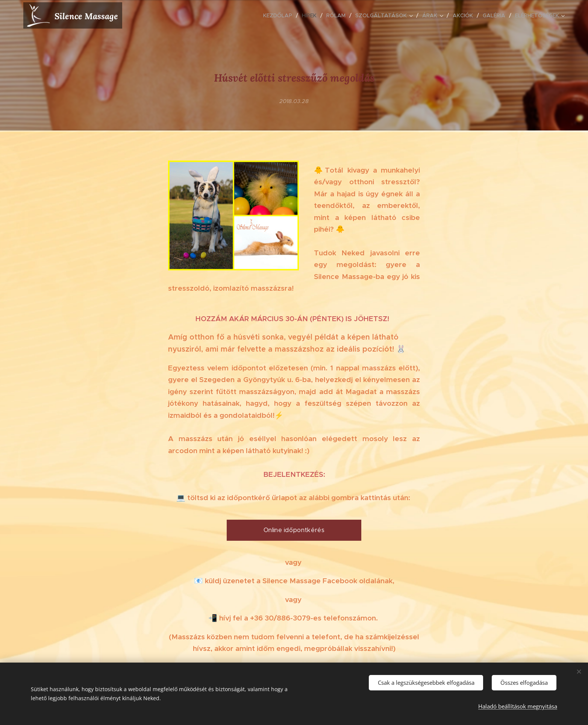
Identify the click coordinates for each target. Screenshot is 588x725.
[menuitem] (280, 15)
